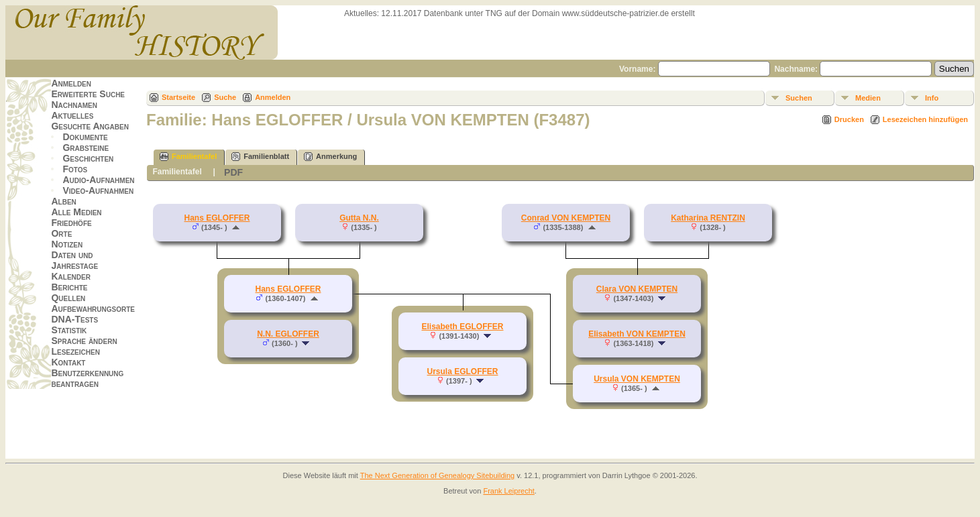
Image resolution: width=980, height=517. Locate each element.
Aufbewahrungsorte (93, 308)
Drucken (849, 119)
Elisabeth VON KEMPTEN (637, 334)
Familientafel (188, 157)
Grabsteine (86, 148)
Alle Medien (76, 212)
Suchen (799, 98)
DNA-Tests (74, 319)
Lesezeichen (75, 351)
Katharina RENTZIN (708, 218)
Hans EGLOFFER (217, 218)
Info (932, 98)
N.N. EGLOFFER (288, 334)
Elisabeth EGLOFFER (462, 327)
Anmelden (71, 83)
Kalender (70, 276)
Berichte (69, 287)
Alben (63, 201)
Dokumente (85, 137)
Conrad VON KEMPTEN (566, 218)
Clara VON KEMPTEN (637, 289)
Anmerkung (330, 157)
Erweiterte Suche (88, 94)
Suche (225, 97)
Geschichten (88, 158)
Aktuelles (72, 115)
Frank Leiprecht (508, 491)
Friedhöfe (71, 223)
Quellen (68, 298)
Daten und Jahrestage (74, 260)
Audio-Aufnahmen (98, 180)
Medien (868, 98)
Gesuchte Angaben (90, 126)
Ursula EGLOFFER (462, 371)
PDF (233, 172)
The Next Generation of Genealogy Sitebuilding (438, 475)
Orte (61, 233)
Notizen (67, 244)
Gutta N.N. (359, 218)
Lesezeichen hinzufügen (925, 119)
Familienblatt (260, 157)
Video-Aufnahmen (98, 190)
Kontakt (68, 362)
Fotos (75, 169)
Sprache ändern (84, 341)
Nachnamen (74, 105)
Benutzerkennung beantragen (87, 378)
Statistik (69, 330)
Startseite (178, 97)
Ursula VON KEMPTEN (637, 379)
